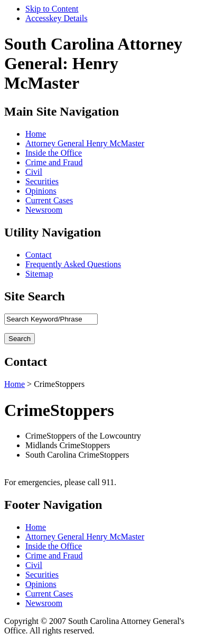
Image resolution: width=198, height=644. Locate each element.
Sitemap (39, 274)
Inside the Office (54, 153)
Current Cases (49, 200)
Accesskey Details (56, 18)
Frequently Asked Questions (73, 264)
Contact (39, 255)
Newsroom (44, 210)
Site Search (35, 296)
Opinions (41, 191)
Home (36, 134)
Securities (42, 181)
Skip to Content (52, 9)
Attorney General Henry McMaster (85, 143)
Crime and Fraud (54, 162)
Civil (34, 172)
